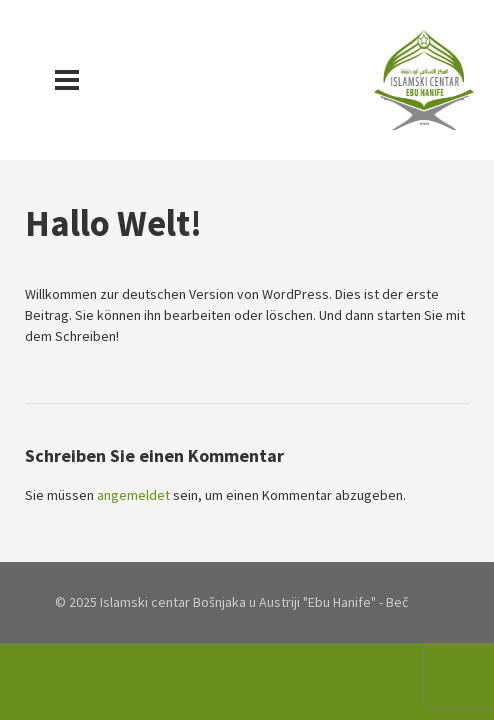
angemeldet (133, 495)
